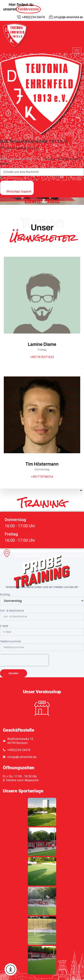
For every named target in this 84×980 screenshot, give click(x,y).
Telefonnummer (10, 641)
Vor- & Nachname (12, 611)
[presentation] (24, 660)
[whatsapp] (17, 188)
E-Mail (4, 626)
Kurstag (5, 594)
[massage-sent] (2, 178)
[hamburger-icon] (77, 50)
